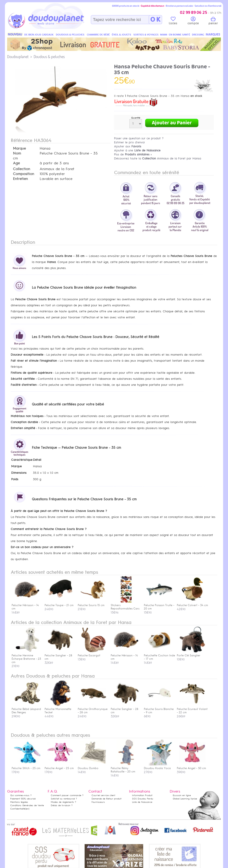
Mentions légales (19, 802)
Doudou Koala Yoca (158, 767)
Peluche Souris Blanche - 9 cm (159, 709)
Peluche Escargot (92, 654)
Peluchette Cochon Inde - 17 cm (159, 655)
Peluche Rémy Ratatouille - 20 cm (125, 768)
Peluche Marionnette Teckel (59, 709)
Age (16, 163)
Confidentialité (18, 809)
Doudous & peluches (49, 57)
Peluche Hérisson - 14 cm (125, 655)
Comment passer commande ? (67, 795)
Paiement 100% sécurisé (23, 799)
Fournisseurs (98, 802)
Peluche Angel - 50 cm (191, 767)
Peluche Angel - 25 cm (59, 767)
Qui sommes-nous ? (21, 795)
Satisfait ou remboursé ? (64, 799)
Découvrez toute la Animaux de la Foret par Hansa (158, 158)
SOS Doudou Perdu (143, 799)
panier (213, 21)
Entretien (20, 179)
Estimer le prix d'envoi (129, 142)
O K (155, 20)
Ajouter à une (137, 150)
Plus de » (133, 154)
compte (193, 21)
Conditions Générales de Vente (27, 805)
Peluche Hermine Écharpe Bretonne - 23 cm (26, 657)
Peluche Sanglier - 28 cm (59, 655)
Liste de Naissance (142, 802)
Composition (23, 174)
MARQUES (213, 34)
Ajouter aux (128, 146)
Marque (19, 148)
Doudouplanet (18, 57)
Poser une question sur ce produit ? (139, 138)
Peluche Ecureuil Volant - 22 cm (192, 709)
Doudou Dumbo (92, 767)
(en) (27, 809)
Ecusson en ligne (182, 795)
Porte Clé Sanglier (191, 654)
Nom (17, 153)
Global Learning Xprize (185, 799)
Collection (21, 169)
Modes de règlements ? (63, 802)
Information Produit (142, 795)
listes (173, 21)
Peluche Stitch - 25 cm (26, 767)
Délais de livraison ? (62, 805)
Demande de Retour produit (106, 799)
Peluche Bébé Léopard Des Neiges (26, 709)
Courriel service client (103, 795)
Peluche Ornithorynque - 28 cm (93, 709)
